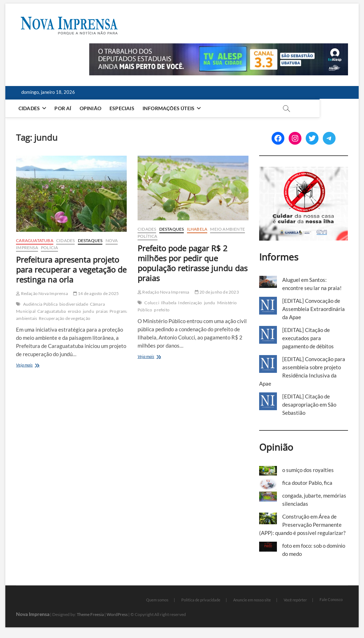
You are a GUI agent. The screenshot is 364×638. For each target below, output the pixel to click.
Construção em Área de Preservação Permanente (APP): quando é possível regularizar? (302, 525)
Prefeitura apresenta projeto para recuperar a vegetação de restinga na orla (71, 269)
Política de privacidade (201, 600)
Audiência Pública (40, 304)
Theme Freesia (90, 614)
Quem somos (157, 600)
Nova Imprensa (33, 614)
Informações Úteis (170, 108)
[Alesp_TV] (219, 47)
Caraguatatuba (35, 240)
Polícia (49, 248)
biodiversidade (74, 304)
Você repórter (295, 600)
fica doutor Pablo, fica (307, 483)
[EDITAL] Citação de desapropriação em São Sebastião (309, 404)
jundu (89, 311)
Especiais (123, 108)
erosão (74, 311)
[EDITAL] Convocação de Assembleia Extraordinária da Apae (314, 309)
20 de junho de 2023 (217, 292)
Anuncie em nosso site (252, 600)
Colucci (152, 303)
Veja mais (33, 366)
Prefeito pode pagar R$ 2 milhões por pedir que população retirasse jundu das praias (192, 263)
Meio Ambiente (227, 229)
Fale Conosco (331, 599)
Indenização (190, 303)
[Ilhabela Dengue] (304, 171)
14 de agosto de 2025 (96, 293)
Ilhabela (197, 229)
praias (102, 311)
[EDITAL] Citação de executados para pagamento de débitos (308, 338)
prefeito (162, 310)
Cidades (30, 108)
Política (148, 236)
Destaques (90, 240)
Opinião (92, 108)
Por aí (64, 108)
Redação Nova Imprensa (42, 293)
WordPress (117, 614)
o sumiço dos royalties (308, 470)
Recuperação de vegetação (65, 318)
